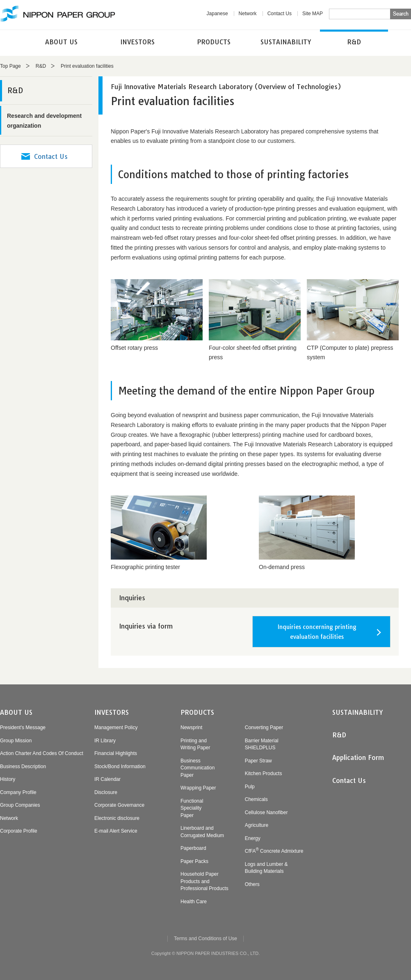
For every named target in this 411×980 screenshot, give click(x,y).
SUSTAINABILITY (286, 42)
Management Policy (116, 728)
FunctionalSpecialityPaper (192, 808)
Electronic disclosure (117, 818)
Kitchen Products (264, 773)
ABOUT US (61, 42)
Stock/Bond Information (120, 767)
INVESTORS (137, 42)
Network (248, 14)
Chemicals (256, 799)
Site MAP (313, 14)
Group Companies (20, 805)
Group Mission (16, 741)
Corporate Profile (19, 831)
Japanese (217, 14)
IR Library (105, 741)
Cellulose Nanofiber (266, 812)
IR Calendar (107, 779)
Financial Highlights (116, 753)
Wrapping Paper (198, 788)
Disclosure (106, 792)
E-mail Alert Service (116, 831)
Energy (253, 838)
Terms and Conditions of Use (205, 939)
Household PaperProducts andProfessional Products (204, 881)
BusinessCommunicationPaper (198, 768)
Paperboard (193, 848)
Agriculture (257, 825)
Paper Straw (258, 761)
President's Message (23, 728)
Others (252, 884)
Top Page (10, 66)
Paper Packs (194, 861)
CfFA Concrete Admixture (274, 851)
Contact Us (280, 14)
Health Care (194, 902)
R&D (354, 42)
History (8, 779)
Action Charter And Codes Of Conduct (42, 753)
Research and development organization (44, 121)
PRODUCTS (214, 42)
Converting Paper (264, 728)
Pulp (250, 787)
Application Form (358, 757)
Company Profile (18, 792)
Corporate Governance (119, 805)
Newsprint (191, 728)
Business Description (23, 767)
